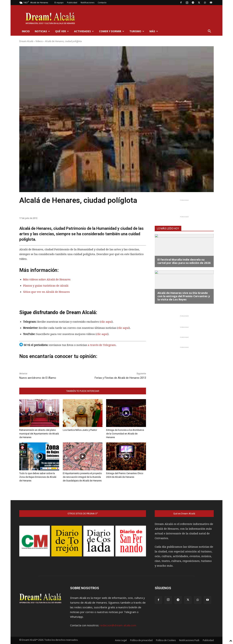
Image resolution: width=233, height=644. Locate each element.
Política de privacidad (141, 640)
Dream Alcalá (26, 41)
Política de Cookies (166, 640)
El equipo (59, 2)
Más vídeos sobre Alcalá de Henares (47, 279)
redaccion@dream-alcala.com (118, 625)
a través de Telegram (102, 345)
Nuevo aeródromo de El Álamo (38, 378)
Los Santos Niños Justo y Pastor (80, 430)
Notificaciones (87, 2)
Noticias (42, 31)
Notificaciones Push (189, 640)
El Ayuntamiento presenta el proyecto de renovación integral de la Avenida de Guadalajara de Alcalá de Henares (82, 477)
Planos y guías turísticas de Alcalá (46, 286)
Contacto (102, 2)
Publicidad (72, 2)
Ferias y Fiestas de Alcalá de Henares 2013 (120, 378)
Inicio (26, 31)
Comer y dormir (112, 31)
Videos (39, 41)
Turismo (137, 31)
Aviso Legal (121, 640)
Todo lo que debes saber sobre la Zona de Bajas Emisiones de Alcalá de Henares (38, 477)
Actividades (84, 31)
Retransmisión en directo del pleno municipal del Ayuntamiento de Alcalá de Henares (39, 434)
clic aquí (106, 322)
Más (154, 31)
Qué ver (62, 31)
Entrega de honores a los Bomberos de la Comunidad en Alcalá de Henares (125, 434)
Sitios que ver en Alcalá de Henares (46, 292)
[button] (209, 31)
